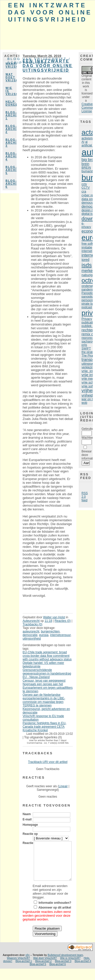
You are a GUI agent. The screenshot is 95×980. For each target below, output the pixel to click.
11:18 (48, 621)
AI (83, 142)
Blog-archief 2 (11, 129)
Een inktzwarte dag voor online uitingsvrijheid (50, 12)
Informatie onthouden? (55, 910)
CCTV (86, 188)
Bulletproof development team (65, 963)
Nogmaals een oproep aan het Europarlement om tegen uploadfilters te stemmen (48, 688)
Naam (27, 814)
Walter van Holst (54, 617)
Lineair (63, 786)
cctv (84, 184)
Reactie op (30, 834)
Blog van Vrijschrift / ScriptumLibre (39, 61)
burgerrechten (50, 631)
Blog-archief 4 (11, 156)
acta (88, 132)
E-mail (27, 819)
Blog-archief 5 (11, 170)
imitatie (87, 247)
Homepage (30, 825)
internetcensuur (60, 635)
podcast (87, 307)
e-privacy (86, 225)
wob (84, 403)
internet (87, 251)
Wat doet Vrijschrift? (11, 77)
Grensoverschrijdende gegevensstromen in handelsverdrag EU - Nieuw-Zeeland (47, 674)
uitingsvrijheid (32, 639)
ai (86, 142)
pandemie (88, 290)
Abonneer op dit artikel (55, 915)
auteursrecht (31, 631)
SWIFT (86, 349)
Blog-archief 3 (11, 143)
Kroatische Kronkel (35, 730)
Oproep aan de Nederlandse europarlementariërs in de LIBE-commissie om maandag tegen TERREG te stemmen (44, 700)
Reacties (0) (63, 621)
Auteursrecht (31, 621)
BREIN (86, 168)
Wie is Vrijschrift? (11, 91)
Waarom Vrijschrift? (11, 65)
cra (84, 191)
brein (85, 164)
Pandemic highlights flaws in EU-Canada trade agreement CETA (44, 725)
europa (44, 635)
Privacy (87, 319)
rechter (88, 330)
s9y (27, 963)
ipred (86, 260)
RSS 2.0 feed (85, 497)
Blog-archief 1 (11, 115)
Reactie (28, 843)
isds (87, 265)
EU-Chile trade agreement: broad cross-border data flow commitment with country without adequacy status (47, 656)
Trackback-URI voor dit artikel (48, 762)
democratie (30, 635)
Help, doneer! (11, 103)
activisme (88, 138)
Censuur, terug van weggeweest (44, 681)
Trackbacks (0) (33, 624)
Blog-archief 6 (11, 184)
